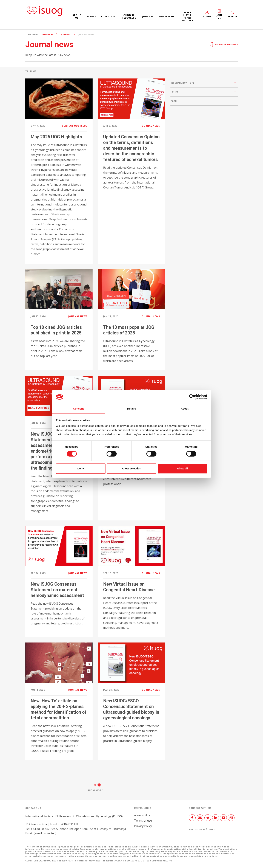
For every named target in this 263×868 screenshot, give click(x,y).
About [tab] (185, 409)
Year (174, 101)
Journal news (150, 126)
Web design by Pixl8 (202, 829)
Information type (182, 83)
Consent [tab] (78, 409)
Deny (81, 468)
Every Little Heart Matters (187, 16)
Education (108, 17)
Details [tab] (131, 409)
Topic (174, 92)
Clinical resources (129, 16)
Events (91, 17)
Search (232, 17)
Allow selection (131, 468)
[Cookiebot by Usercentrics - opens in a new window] (192, 397)
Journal (148, 17)
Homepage (47, 34)
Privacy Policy (143, 826)
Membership (167, 17)
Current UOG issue (75, 126)
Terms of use (143, 821)
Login (207, 17)
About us (77, 16)
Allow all (182, 468)
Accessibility (142, 815)
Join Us (219, 16)
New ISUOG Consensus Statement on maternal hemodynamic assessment (57, 590)
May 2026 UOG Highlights (56, 137)
